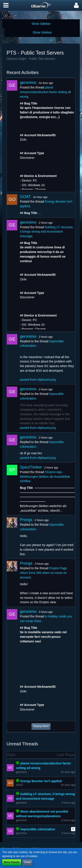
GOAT (25, 197)
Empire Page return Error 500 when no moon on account (43, 573)
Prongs (26, 520)
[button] (6, 5)
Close (27, 862)
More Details (12, 862)
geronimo (28, 83)
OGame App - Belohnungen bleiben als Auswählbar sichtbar (45, 476)
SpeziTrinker (31, 467)
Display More (41, 726)
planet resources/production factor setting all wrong (45, 92)
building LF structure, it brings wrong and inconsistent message (47, 232)
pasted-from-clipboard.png (38, 380)
